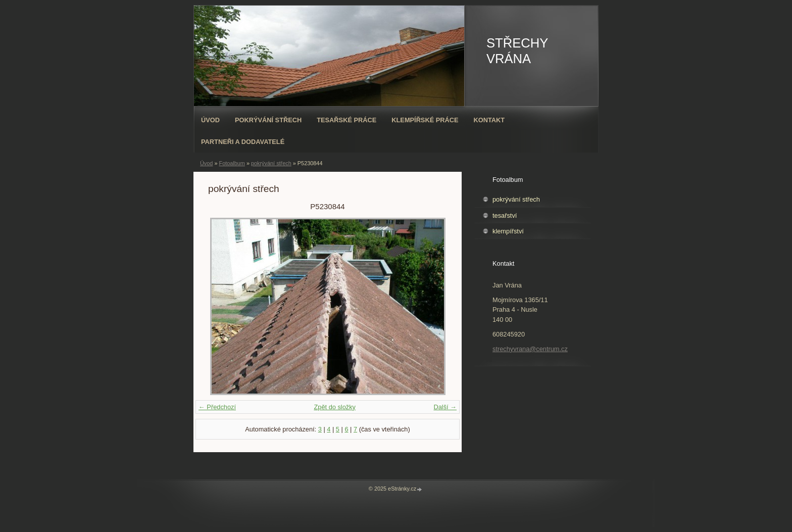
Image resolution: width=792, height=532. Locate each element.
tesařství (505, 215)
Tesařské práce (346, 120)
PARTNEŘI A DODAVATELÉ (243, 142)
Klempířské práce (425, 120)
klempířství (508, 231)
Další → (445, 407)
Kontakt (489, 120)
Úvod (210, 120)
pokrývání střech (271, 163)
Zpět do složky (335, 407)
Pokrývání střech (268, 120)
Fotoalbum (232, 163)
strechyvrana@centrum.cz (530, 349)
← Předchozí (217, 407)
